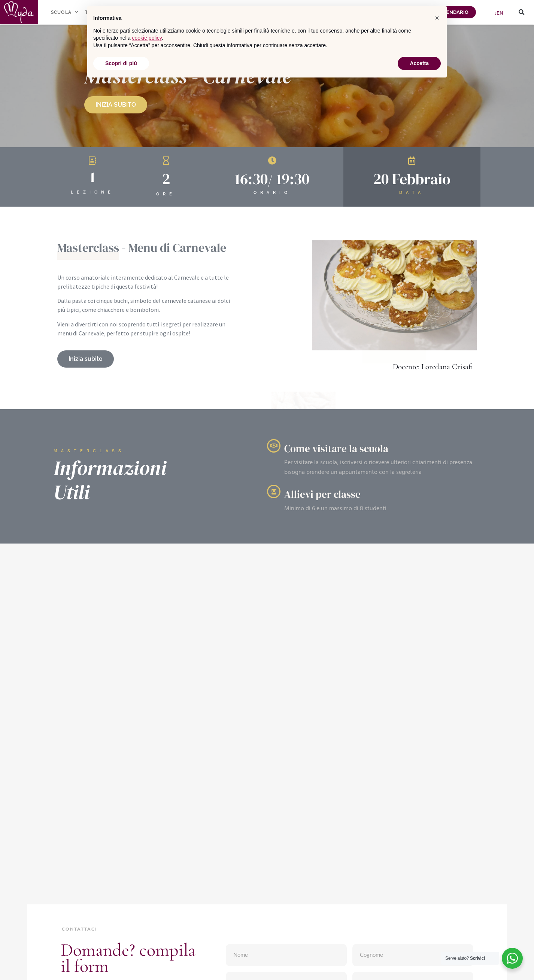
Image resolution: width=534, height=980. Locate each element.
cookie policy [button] (147, 38)
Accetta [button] (419, 63)
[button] (521, 12)
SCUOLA (65, 12)
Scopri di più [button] (121, 63)
